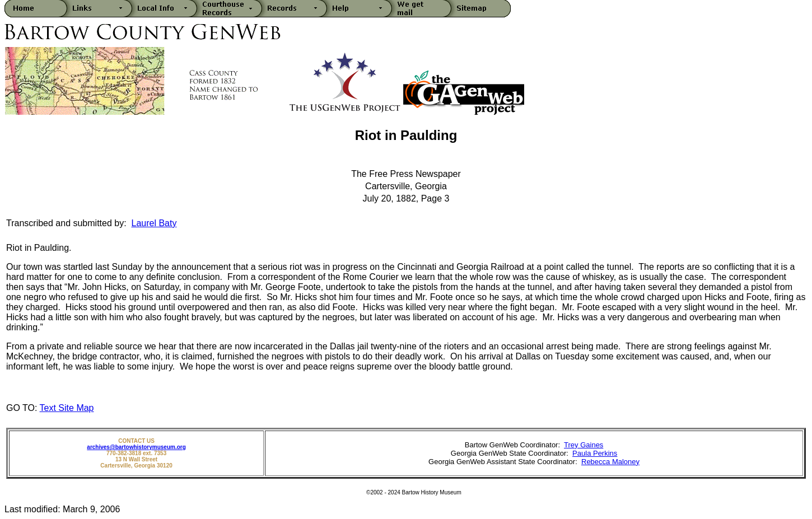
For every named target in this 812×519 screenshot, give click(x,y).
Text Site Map (67, 408)
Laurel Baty (154, 223)
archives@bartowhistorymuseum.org (136, 447)
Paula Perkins (595, 453)
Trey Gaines (584, 445)
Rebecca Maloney (610, 462)
